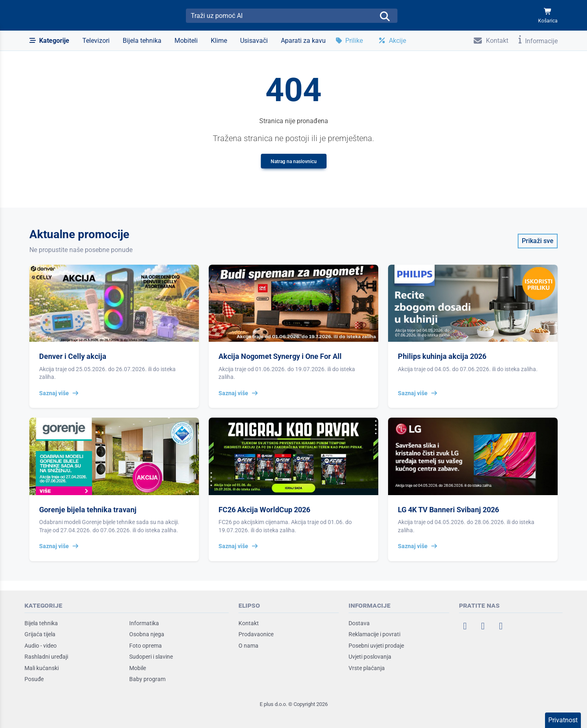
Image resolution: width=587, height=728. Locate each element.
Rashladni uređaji (46, 657)
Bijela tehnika (41, 623)
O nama (248, 646)
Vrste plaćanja (367, 668)
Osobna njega (147, 634)
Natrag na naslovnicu (294, 162)
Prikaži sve (538, 241)
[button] (49, 41)
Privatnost (563, 720)
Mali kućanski (42, 668)
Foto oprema (146, 646)
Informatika (144, 623)
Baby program (147, 679)
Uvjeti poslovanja (370, 657)
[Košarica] (548, 16)
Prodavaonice (256, 634)
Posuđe (34, 679)
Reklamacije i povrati (374, 634)
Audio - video (41, 646)
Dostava (359, 623)
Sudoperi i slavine (151, 657)
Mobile (138, 668)
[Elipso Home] (54, 15)
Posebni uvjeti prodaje (376, 646)
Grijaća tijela (40, 634)
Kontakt (249, 623)
